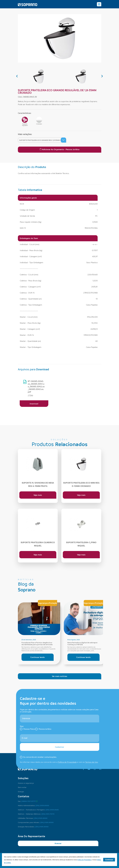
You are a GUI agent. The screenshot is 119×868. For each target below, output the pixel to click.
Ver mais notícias (60, 676)
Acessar (58, 843)
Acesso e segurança (26, 783)
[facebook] (83, 769)
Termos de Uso (92, 762)
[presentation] (17, 76)
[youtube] (89, 769)
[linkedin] (100, 769)
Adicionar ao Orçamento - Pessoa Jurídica (59, 149)
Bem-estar (22, 787)
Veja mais (38, 495)
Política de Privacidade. (84, 860)
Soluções (23, 778)
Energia (21, 791)
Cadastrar (59, 747)
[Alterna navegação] (99, 4)
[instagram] (95, 769)
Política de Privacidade (67, 762)
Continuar (109, 860)
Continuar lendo (38, 657)
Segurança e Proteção (47, 603)
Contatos (23, 796)
